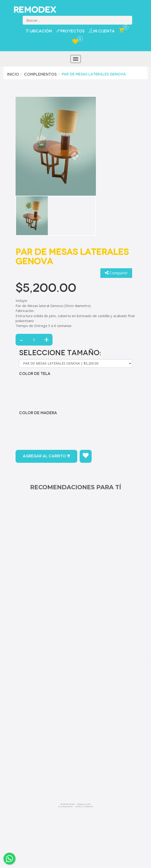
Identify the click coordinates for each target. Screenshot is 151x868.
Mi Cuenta (102, 31)
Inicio (13, 74)
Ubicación (39, 31)
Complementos (40, 74)
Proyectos (70, 31)
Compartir (116, 273)
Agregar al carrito (46, 456)
